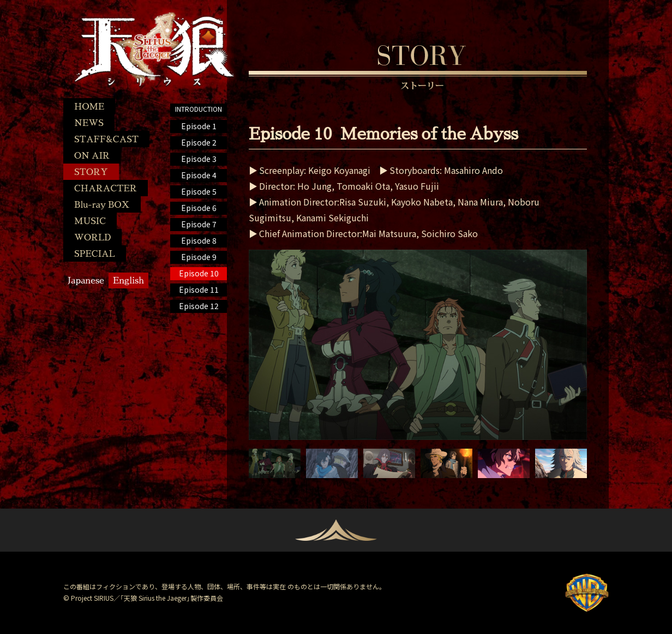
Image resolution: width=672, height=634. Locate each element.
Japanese (86, 280)
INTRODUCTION (199, 109)
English (128, 280)
